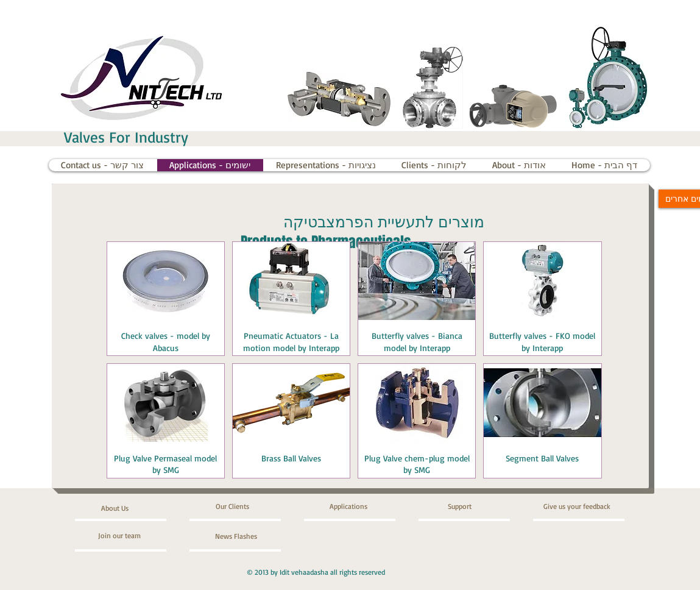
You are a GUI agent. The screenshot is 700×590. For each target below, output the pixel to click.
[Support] (477, 506)
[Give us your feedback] (587, 506)
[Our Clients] (249, 506)
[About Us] (148, 508)
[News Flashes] (250, 536)
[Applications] (365, 506)
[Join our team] (131, 536)
